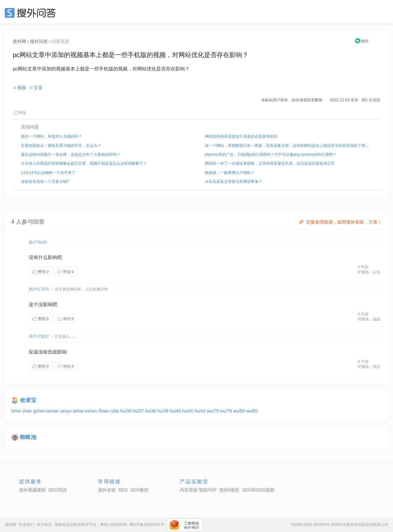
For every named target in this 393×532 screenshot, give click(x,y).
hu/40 (176, 411)
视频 (22, 88)
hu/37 (139, 411)
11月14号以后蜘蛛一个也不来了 (48, 173)
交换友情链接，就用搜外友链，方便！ (340, 222)
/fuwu (104, 411)
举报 (19, 113)
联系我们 (26, 525)
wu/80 (240, 411)
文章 (38, 88)
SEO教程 (139, 490)
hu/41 (188, 411)
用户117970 (39, 289)
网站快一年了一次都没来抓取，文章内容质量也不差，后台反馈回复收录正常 (270, 163)
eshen (92, 411)
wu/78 (213, 411)
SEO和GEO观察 (258, 490)
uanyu (66, 411)
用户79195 (38, 242)
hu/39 (163, 411)
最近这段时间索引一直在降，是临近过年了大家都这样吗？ (71, 155)
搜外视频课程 (32, 490)
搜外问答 (39, 41)
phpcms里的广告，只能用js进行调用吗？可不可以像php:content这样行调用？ (271, 155)
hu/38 (151, 411)
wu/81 (252, 411)
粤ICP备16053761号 (147, 525)
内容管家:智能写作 (198, 490)
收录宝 (28, 400)
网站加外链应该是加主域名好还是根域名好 (241, 136)
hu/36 (126, 411)
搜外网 (19, 41)
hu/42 (201, 411)
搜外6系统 (229, 490)
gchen (40, 411)
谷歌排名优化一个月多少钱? (45, 182)
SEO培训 (58, 490)
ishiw (17, 411)
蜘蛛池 (28, 437)
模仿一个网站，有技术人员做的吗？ (52, 136)
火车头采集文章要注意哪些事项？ (234, 182)
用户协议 (44, 525)
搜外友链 (107, 490)
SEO (32, 13)
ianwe (53, 411)
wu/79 (226, 411)
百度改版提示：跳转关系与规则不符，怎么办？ (61, 146)
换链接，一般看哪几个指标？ (230, 173)
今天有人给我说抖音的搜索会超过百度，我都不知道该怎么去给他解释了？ (84, 163)
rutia (115, 411)
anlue (79, 411)
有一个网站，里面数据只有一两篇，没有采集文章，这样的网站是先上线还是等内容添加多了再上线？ (289, 146)
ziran (28, 411)
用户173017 (39, 336)
